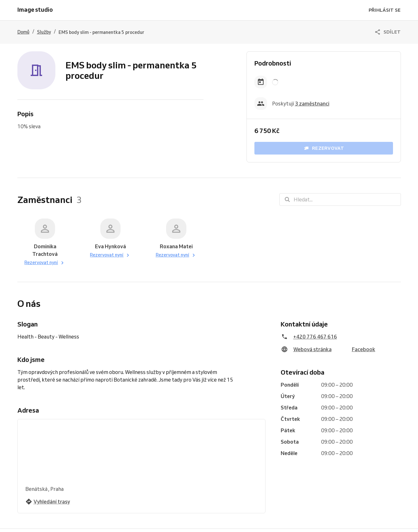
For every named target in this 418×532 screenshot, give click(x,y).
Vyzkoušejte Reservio (182, 524)
